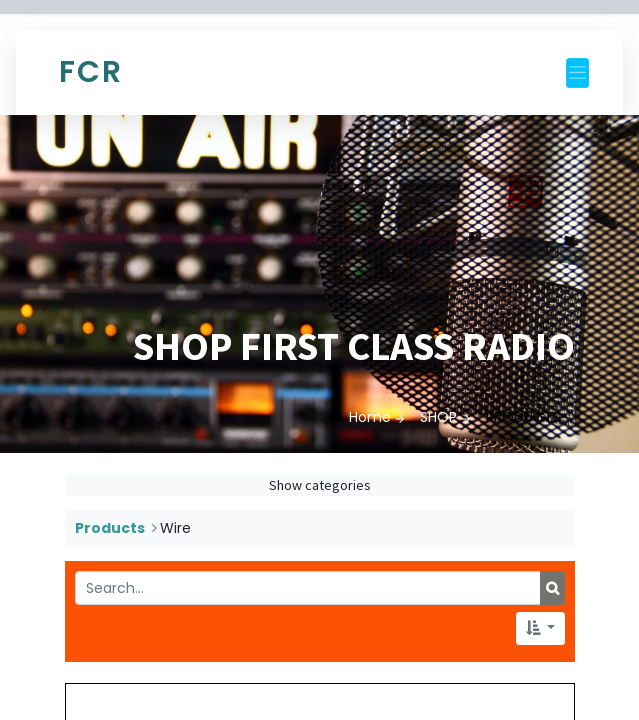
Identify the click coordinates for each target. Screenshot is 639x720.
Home (370, 417)
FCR (91, 72)
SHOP (438, 417)
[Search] (552, 588)
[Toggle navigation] (577, 73)
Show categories (320, 485)
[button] (540, 628)
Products (110, 528)
